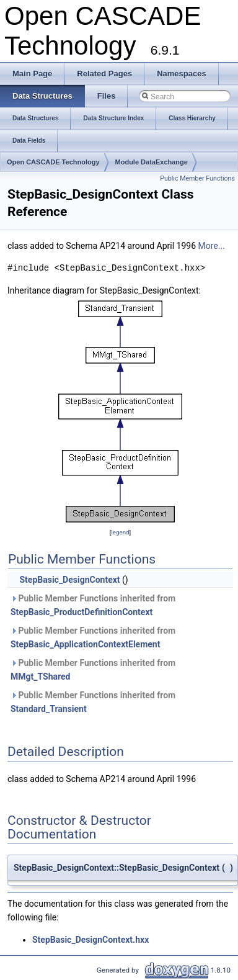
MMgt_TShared (40, 677)
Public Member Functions (197, 178)
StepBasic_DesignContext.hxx (90, 940)
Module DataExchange (152, 162)
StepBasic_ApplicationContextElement (85, 644)
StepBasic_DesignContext (69, 580)
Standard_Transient (49, 709)
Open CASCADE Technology (53, 162)
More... (212, 246)
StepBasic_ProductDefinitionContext (82, 612)
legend (120, 532)
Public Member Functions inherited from (93, 605)
